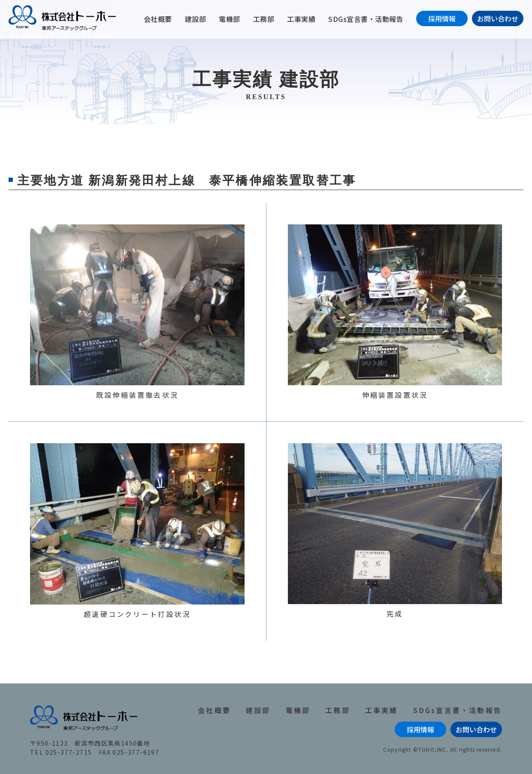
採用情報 (442, 18)
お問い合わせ (498, 18)
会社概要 (158, 19)
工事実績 (301, 19)
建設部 (196, 19)
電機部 (230, 19)
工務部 (264, 19)
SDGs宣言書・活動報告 (366, 19)
